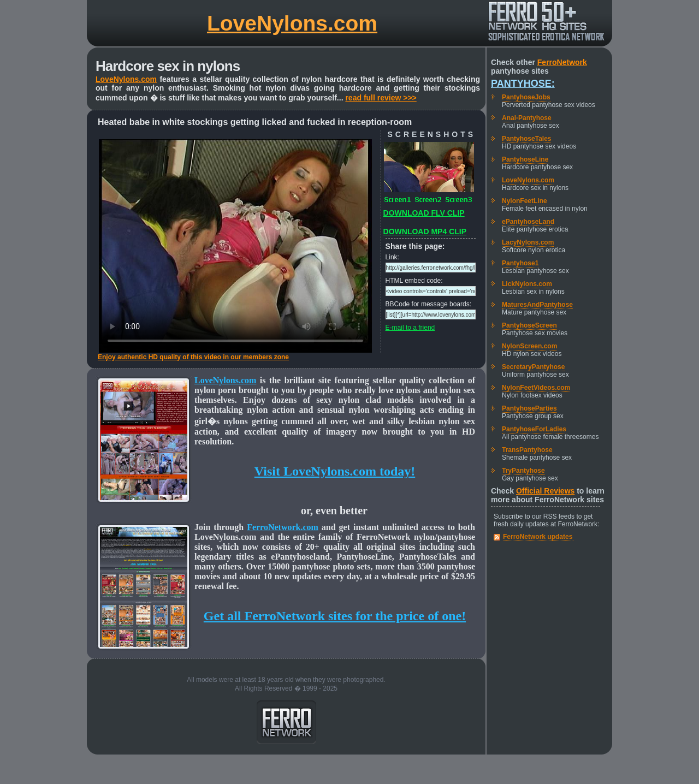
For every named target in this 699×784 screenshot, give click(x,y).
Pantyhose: (523, 84)
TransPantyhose (527, 450)
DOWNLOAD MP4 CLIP (425, 231)
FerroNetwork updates (538, 537)
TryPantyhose (523, 471)
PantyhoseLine (525, 159)
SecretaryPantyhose (533, 367)
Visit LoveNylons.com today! (335, 471)
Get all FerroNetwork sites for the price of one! (335, 616)
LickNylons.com (527, 284)
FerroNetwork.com (283, 527)
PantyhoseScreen (529, 325)
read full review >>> (381, 98)
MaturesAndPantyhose (537, 305)
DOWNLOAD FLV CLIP (424, 213)
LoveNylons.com (292, 23)
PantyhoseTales (526, 139)
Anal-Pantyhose (527, 118)
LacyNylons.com (528, 242)
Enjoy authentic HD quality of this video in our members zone (193, 357)
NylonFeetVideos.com (536, 388)
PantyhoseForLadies (534, 429)
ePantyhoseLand (528, 222)
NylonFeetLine (525, 201)
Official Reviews (545, 491)
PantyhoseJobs (526, 97)
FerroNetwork (562, 62)
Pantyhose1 (520, 263)
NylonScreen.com (529, 346)
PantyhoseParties (529, 408)
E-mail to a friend (410, 328)
